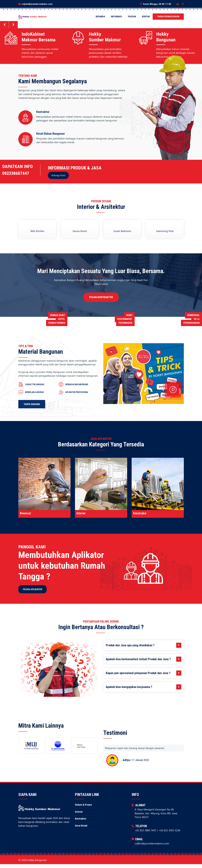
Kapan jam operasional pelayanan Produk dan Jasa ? (144, 673)
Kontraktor (81, 822)
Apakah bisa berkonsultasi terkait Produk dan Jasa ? (144, 659)
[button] (4, 25)
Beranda (100, 17)
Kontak (146, 17)
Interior (79, 815)
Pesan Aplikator (32, 589)
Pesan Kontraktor (101, 297)
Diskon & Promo (83, 809)
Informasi (116, 17)
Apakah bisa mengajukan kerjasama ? (144, 687)
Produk (132, 17)
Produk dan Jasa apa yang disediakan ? (144, 645)
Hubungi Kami (58, 175)
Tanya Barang (32, 404)
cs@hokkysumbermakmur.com (37, 4)
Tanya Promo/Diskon (168, 17)
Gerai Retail (81, 829)
